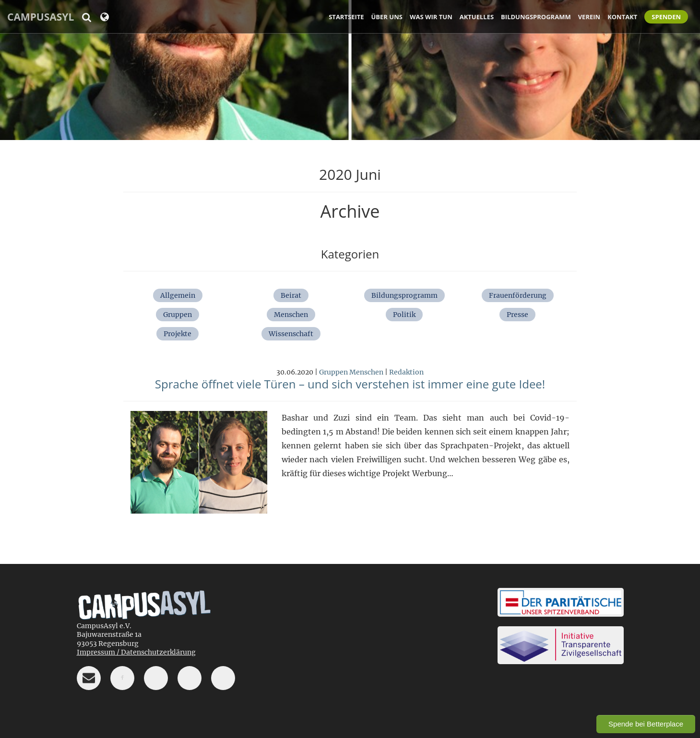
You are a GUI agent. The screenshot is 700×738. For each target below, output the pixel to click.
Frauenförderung (518, 295)
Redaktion (406, 372)
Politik (404, 315)
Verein (589, 17)
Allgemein (178, 295)
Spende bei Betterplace (646, 724)
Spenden (666, 17)
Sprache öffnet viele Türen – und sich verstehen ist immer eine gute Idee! (350, 384)
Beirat (291, 295)
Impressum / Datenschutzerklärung (136, 652)
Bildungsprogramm (536, 17)
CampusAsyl (41, 17)
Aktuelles (477, 17)
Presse (517, 315)
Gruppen (178, 315)
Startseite (346, 17)
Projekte (178, 334)
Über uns (387, 17)
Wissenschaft (291, 334)
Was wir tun (431, 17)
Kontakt (622, 17)
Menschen (291, 315)
